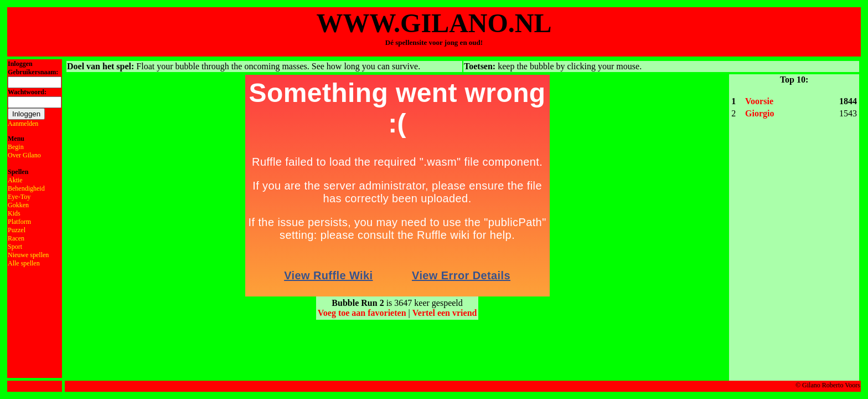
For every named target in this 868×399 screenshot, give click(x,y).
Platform (19, 222)
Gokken (18, 205)
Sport (15, 247)
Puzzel (17, 230)
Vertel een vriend (445, 313)
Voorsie (759, 101)
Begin (16, 147)
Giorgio (759, 113)
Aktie (15, 180)
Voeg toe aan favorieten (362, 313)
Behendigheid (26, 188)
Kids (14, 213)
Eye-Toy (19, 197)
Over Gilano (24, 155)
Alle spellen (24, 263)
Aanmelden (23, 124)
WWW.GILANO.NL (434, 23)
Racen (16, 238)
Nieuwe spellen (28, 255)
